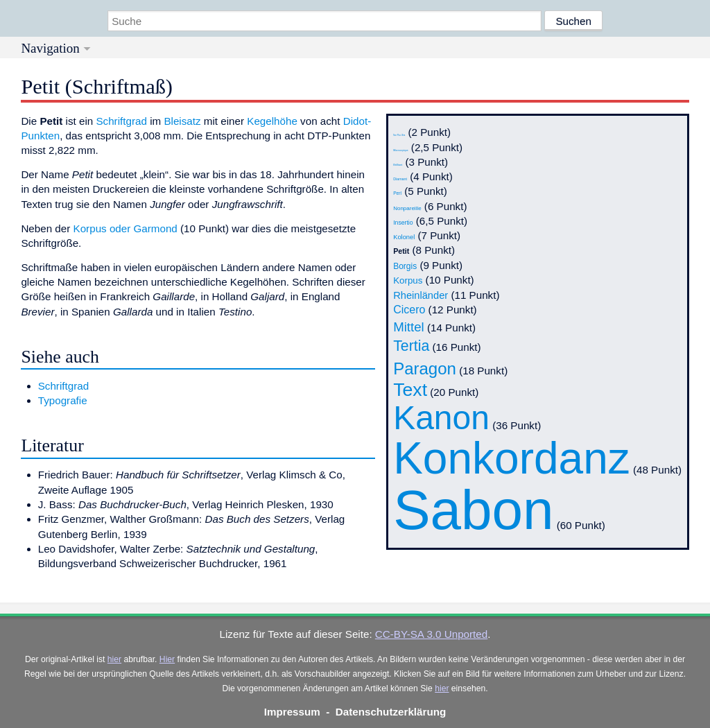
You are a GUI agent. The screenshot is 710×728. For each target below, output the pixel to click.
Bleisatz (182, 121)
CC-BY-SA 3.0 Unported (431, 634)
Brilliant (398, 165)
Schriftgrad (121, 121)
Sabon (473, 510)
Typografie (63, 400)
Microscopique (400, 150)
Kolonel (404, 237)
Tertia (411, 346)
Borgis (405, 266)
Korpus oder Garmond (125, 228)
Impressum (292, 712)
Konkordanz (512, 458)
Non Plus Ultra (399, 136)
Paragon (425, 369)
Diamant (400, 179)
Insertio (403, 223)
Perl (397, 193)
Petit (401, 251)
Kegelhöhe (272, 121)
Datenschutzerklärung (391, 712)
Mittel (409, 327)
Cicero (409, 310)
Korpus (408, 280)
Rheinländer (421, 295)
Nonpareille (407, 208)
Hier (167, 659)
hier (114, 659)
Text (410, 390)
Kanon (441, 418)
